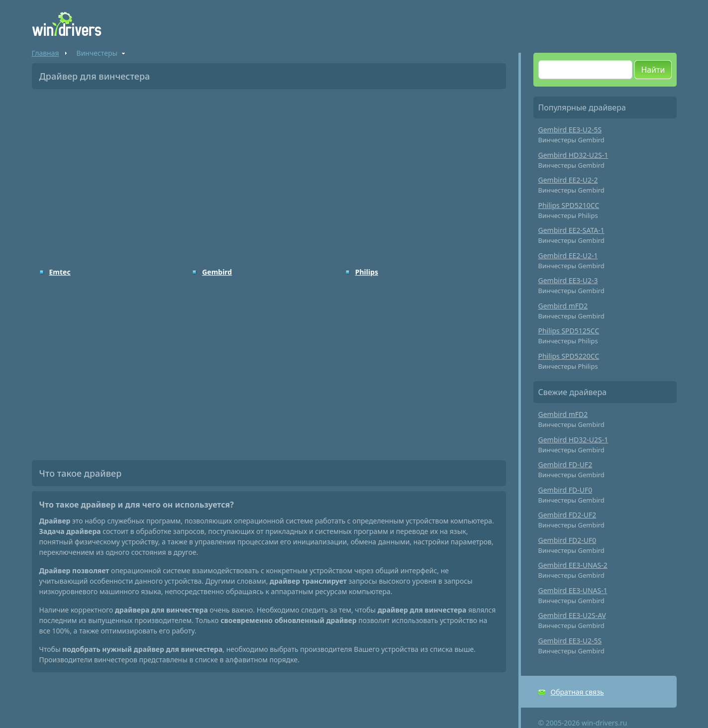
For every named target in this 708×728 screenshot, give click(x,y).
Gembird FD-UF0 (565, 490)
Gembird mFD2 (563, 306)
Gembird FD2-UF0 (567, 540)
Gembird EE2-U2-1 (568, 256)
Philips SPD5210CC (569, 205)
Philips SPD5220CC (569, 356)
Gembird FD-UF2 (565, 465)
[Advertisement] (269, 171)
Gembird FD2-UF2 (567, 515)
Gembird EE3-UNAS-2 (573, 565)
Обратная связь (577, 692)
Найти (653, 70)
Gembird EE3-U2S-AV (572, 615)
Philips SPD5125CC (569, 331)
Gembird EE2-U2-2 (568, 180)
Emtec (60, 272)
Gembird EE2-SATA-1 (571, 230)
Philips (367, 272)
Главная (46, 53)
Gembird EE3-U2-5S (570, 130)
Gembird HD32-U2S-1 (573, 155)
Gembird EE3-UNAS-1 (573, 590)
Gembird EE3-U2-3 (568, 280)
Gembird (217, 272)
